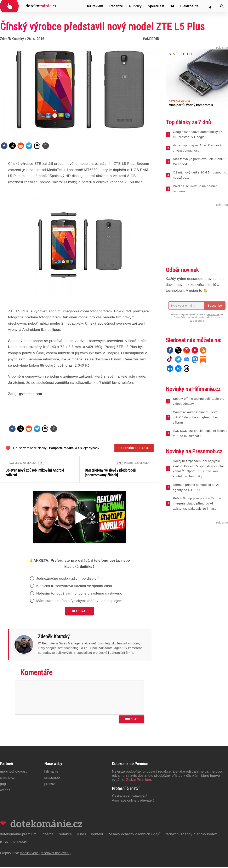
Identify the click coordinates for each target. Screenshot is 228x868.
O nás (82, 835)
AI (172, 6)
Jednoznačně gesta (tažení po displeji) (68, 579)
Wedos (5, 791)
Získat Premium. (139, 780)
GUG (3, 784)
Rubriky (135, 6)
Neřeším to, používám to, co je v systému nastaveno (79, 594)
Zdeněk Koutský (12, 39)
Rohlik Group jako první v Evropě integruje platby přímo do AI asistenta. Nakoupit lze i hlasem (197, 503)
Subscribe (215, 306)
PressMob (52, 778)
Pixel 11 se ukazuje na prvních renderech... (195, 189)
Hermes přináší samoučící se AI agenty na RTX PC (196, 487)
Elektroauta (189, 6)
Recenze (116, 6)
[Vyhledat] (222, 6)
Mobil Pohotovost (13, 772)
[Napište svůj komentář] (79, 698)
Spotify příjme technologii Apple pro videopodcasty (199, 401)
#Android (151, 39)
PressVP (51, 784)
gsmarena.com (31, 394)
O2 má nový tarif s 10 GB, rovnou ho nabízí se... (199, 175)
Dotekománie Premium (18, 835)
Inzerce (48, 835)
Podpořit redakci (134, 448)
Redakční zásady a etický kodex (191, 835)
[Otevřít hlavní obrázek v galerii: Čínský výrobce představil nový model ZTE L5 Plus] (79, 90)
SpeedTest (156, 6)
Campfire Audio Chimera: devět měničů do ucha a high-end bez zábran (196, 417)
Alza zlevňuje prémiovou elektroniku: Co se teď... (200, 161)
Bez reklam (94, 6)
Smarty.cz (7, 778)
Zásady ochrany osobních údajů (134, 835)
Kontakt (97, 835)
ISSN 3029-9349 (14, 843)
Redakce (65, 835)
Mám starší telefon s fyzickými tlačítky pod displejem (79, 601)
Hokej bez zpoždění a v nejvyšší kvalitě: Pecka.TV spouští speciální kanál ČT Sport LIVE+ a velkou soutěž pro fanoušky (198, 469)
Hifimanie (51, 772)
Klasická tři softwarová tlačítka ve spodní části (74, 587)
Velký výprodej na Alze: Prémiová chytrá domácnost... (197, 148)
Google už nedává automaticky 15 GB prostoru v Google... (198, 134)
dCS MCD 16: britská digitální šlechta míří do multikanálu (200, 433)
